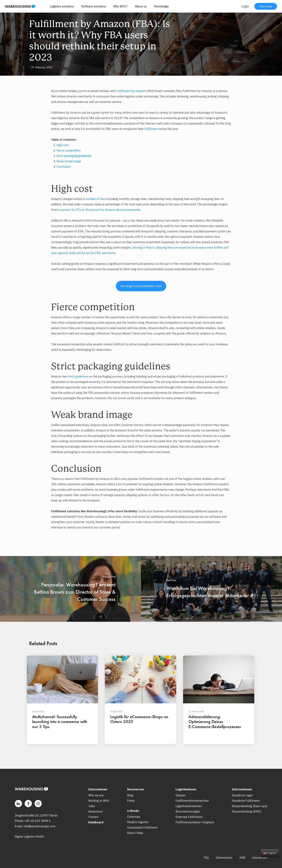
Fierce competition (69, 150)
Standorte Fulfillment (246, 801)
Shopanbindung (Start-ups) (250, 806)
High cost (63, 145)
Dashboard (96, 822)
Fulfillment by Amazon (131, 91)
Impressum (260, 858)
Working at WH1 (99, 801)
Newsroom (95, 811)
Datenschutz (224, 858)
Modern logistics (138, 822)
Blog (130, 795)
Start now (266, 6)
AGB (242, 858)
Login (245, 6)
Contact (93, 817)
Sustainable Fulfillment (142, 827)
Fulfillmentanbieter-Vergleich (195, 822)
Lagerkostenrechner (189, 806)
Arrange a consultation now (141, 286)
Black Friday (135, 833)
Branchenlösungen (188, 811)
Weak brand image (69, 161)
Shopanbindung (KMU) (247, 811)
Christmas (134, 817)
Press (131, 801)
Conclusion (64, 167)
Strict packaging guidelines (74, 156)
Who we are (96, 795)
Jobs (92, 806)
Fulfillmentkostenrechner (192, 801)
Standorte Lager (242, 795)
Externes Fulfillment (189, 817)
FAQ (206, 858)
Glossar (181, 795)
